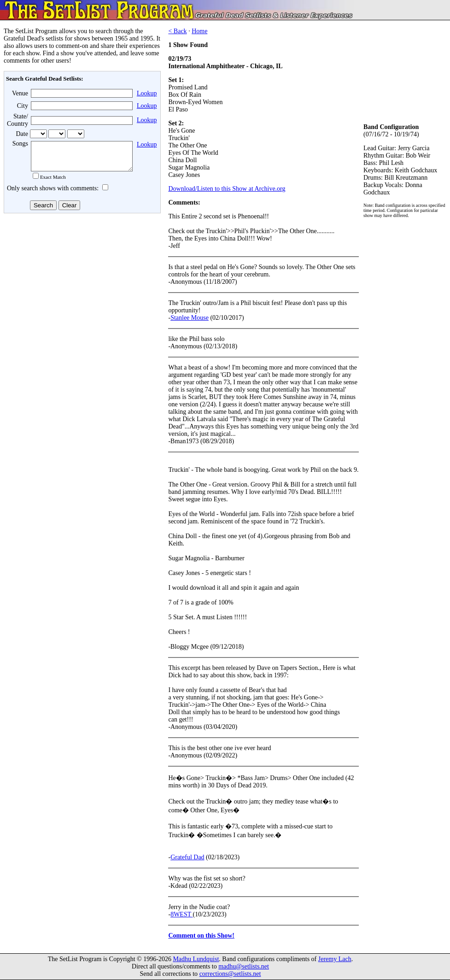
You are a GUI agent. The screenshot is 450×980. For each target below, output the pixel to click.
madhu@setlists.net (244, 966)
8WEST (181, 914)
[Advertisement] (81, 290)
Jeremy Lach (335, 959)
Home (199, 31)
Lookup (147, 93)
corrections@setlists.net (230, 974)
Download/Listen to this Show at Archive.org (227, 189)
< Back (177, 31)
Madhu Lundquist (196, 959)
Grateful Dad (187, 857)
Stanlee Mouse (190, 318)
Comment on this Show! (201, 936)
